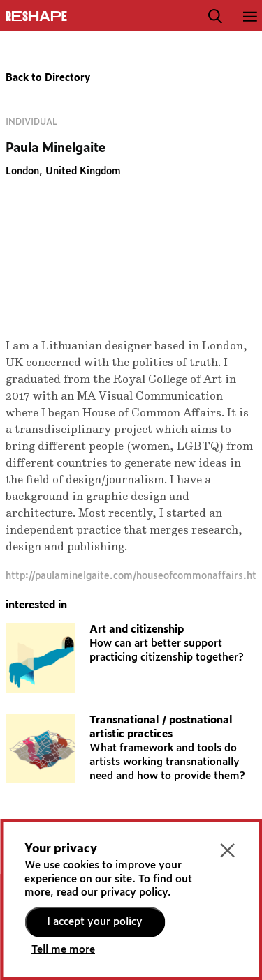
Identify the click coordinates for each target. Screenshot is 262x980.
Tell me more (63, 950)
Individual (31, 122)
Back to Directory (48, 78)
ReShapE (36, 17)
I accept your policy (95, 922)
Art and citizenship (137, 630)
